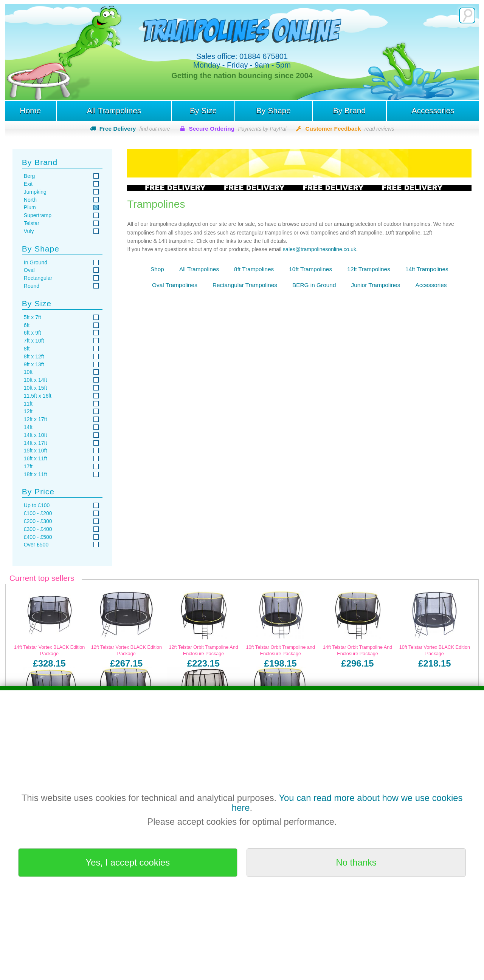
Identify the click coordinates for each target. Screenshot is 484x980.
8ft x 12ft (34, 357)
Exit (28, 184)
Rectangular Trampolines (245, 285)
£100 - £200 (38, 513)
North (30, 200)
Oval (29, 270)
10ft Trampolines (310, 269)
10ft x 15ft (35, 388)
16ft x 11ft (35, 458)
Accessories (433, 110)
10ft (28, 372)
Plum (30, 207)
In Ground (36, 262)
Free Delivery (135, 129)
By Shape (274, 110)
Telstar (32, 223)
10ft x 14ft (35, 380)
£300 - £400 (38, 529)
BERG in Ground (314, 285)
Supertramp (38, 215)
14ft (28, 427)
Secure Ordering (238, 129)
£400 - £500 (38, 537)
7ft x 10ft (34, 341)
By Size (203, 110)
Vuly (29, 231)
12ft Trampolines (369, 269)
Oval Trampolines (175, 285)
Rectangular (38, 278)
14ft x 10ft (35, 435)
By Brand (349, 110)
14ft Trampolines (427, 269)
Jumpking (35, 192)
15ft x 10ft (35, 451)
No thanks (356, 862)
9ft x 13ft (34, 364)
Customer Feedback (350, 129)
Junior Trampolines (375, 285)
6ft (27, 325)
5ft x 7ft (33, 317)
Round (32, 286)
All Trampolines (114, 110)
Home (30, 110)
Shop (157, 269)
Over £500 (36, 545)
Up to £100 (37, 505)
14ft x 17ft (35, 443)
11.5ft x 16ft (38, 396)
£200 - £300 (38, 521)
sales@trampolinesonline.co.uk (320, 249)
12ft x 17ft (35, 419)
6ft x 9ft (33, 333)
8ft (27, 349)
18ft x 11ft (35, 474)
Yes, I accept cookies (128, 862)
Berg (29, 176)
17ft (28, 466)
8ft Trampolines (254, 269)
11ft (28, 404)
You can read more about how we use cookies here (347, 803)
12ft (28, 411)
